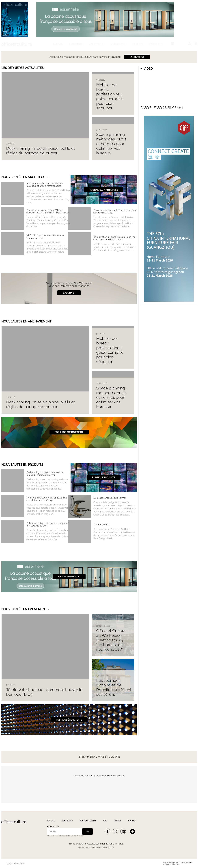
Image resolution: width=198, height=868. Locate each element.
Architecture (97, 44)
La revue (58, 44)
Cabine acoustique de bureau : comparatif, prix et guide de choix (48, 525)
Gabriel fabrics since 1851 (162, 108)
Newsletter (53, 827)
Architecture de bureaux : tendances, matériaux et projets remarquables (45, 185)
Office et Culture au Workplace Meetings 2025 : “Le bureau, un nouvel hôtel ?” (111, 640)
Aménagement (119, 44)
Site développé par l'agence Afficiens (178, 863)
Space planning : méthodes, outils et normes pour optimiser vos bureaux (111, 144)
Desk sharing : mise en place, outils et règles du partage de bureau (40, 151)
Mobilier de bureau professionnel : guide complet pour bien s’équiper (110, 96)
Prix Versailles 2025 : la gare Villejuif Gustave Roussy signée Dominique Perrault (48, 212)
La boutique (76, 44)
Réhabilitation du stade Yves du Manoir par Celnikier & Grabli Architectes (115, 238)
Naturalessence (101, 525)
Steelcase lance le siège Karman (110, 498)
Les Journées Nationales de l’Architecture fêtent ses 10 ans (114, 687)
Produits (138, 44)
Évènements (156, 44)
